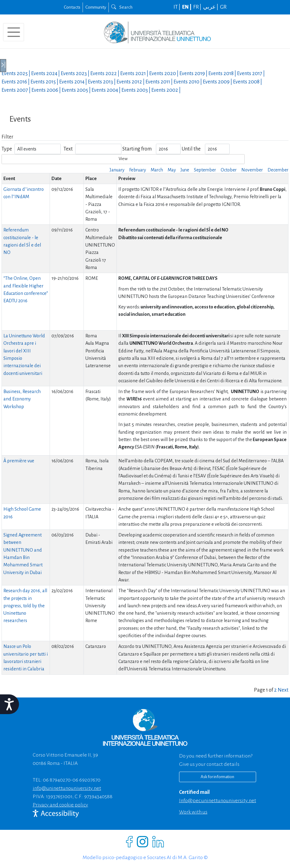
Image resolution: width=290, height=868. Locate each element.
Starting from (137, 149)
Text (68, 149)
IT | (177, 7)
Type (7, 149)
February (138, 170)
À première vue (19, 461)
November (252, 170)
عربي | (211, 7)
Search (122, 7)
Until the (191, 149)
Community (96, 7)
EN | (187, 7)
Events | (16, 74)
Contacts (72, 7)
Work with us (193, 812)
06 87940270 (57, 780)
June (185, 170)
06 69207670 (86, 780)
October (229, 170)
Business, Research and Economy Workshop (22, 399)
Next (283, 690)
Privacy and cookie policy (60, 805)
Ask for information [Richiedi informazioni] (217, 777)
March (157, 170)
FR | (198, 7)
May (172, 170)
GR (223, 7)
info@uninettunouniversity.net (67, 788)
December (278, 170)
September (205, 170)
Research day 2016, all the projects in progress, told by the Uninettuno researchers (25, 606)
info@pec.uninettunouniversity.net (218, 801)
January (117, 170)
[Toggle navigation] (14, 32)
